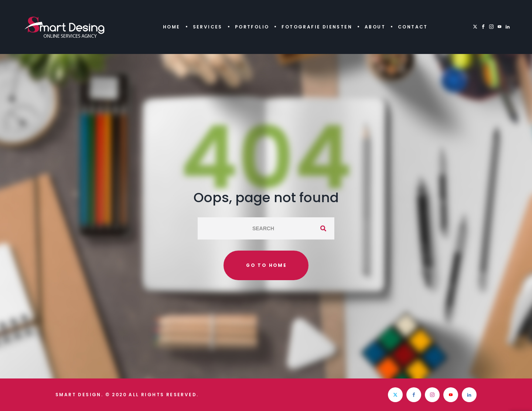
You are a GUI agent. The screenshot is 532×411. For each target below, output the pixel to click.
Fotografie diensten (317, 27)
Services (208, 27)
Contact (413, 27)
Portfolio (252, 27)
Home (172, 27)
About (375, 27)
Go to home (266, 265)
